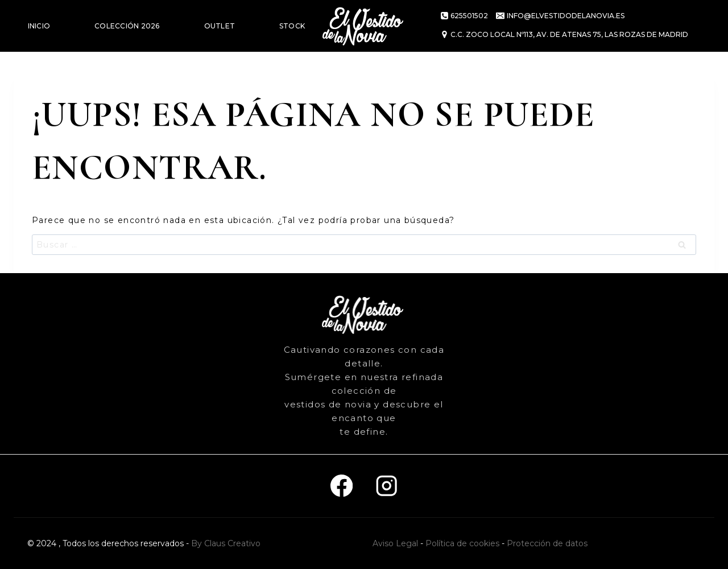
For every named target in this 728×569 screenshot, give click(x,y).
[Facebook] (342, 486)
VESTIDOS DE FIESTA (66, 78)
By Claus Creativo (226, 543)
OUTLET (220, 26)
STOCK (292, 26)
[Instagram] (386, 486)
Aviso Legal (395, 543)
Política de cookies (462, 543)
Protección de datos (547, 543)
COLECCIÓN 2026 (127, 26)
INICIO (39, 26)
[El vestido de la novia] (364, 26)
